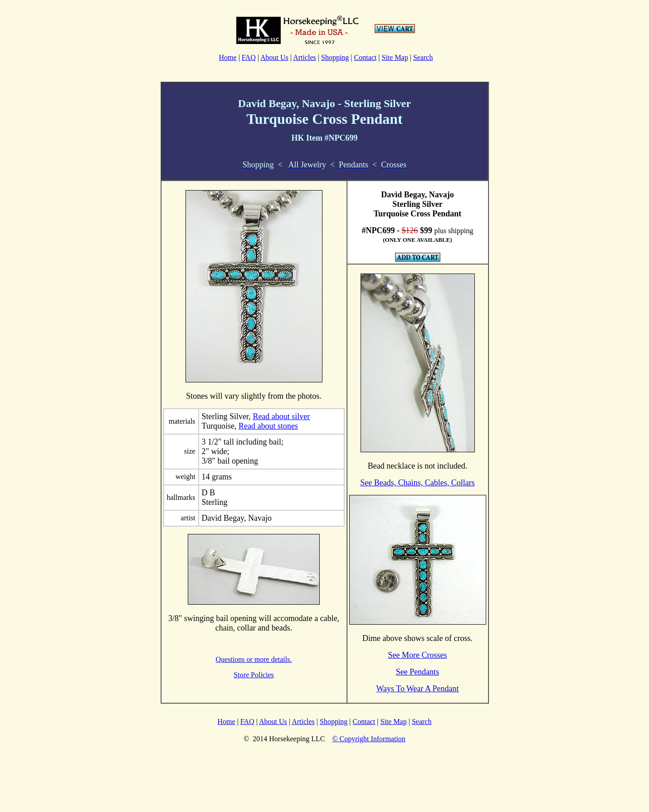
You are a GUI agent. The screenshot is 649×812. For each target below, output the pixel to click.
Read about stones (268, 426)
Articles (305, 57)
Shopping (335, 57)
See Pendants (417, 672)
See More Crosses (418, 655)
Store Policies (254, 675)
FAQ (249, 57)
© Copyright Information (368, 739)
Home (228, 57)
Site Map (395, 57)
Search (423, 57)
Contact (366, 57)
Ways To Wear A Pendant (417, 689)
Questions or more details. (254, 659)
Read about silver (281, 416)
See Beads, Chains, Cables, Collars (417, 483)
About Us (274, 57)
